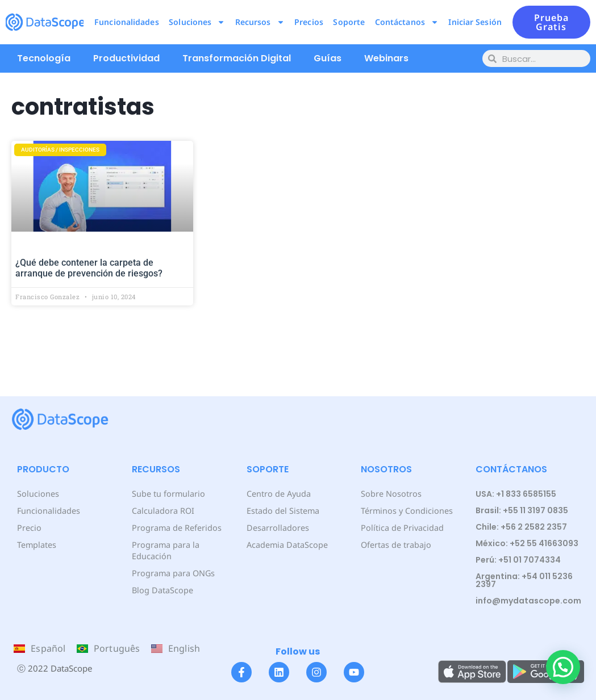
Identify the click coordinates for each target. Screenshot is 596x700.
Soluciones (197, 22)
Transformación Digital (237, 58)
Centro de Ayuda (278, 494)
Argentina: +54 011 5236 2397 (524, 580)
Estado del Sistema (283, 511)
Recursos (260, 22)
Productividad (126, 58)
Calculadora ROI (163, 511)
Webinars (386, 58)
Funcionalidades (127, 22)
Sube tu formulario (168, 494)
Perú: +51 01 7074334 (518, 560)
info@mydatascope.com (528, 601)
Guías (328, 58)
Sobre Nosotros (390, 494)
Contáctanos (407, 22)
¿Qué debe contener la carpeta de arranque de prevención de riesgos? (89, 268)
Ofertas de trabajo (396, 545)
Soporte (349, 22)
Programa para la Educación (186, 545)
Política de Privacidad (401, 528)
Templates (37, 545)
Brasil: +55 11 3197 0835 (522, 510)
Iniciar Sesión (475, 22)
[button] (563, 667)
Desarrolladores (277, 528)
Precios (309, 22)
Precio (29, 528)
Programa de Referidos (176, 528)
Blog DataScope (162, 579)
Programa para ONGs (173, 562)
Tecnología (44, 58)
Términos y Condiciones (406, 511)
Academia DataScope (287, 545)
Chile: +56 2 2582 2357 (521, 527)
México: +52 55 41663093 (527, 543)
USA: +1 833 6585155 (516, 494)
